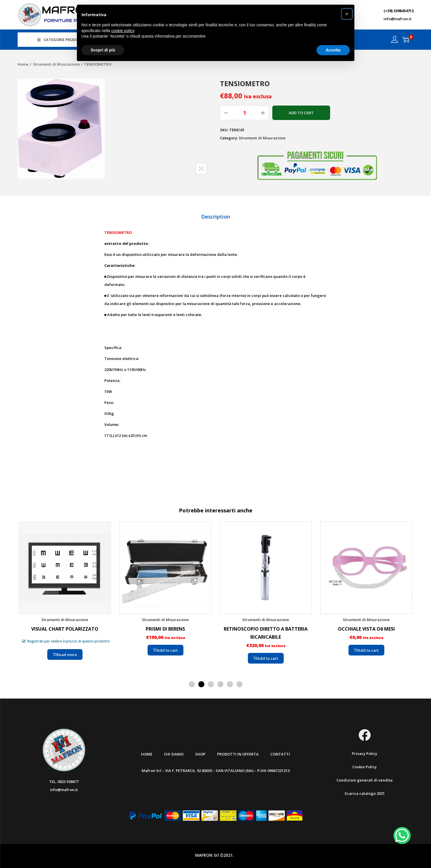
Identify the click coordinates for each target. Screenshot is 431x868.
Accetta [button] (333, 50)
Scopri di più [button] (103, 50)
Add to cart (301, 113)
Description (216, 216)
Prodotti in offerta (238, 753)
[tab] (216, 216)
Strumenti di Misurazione (56, 64)
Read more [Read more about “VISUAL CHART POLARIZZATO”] (65, 653)
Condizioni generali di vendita (365, 779)
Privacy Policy (365, 752)
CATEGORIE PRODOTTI (61, 40)
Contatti (280, 753)
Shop (200, 753)
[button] (20, 591)
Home (23, 64)
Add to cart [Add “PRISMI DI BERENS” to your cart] (165, 649)
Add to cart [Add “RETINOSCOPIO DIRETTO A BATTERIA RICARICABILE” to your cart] (266, 657)
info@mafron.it (397, 19)
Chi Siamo (174, 753)
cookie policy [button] (123, 31)
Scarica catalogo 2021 (365, 792)
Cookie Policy (365, 766)
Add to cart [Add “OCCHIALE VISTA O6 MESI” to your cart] (366, 649)
